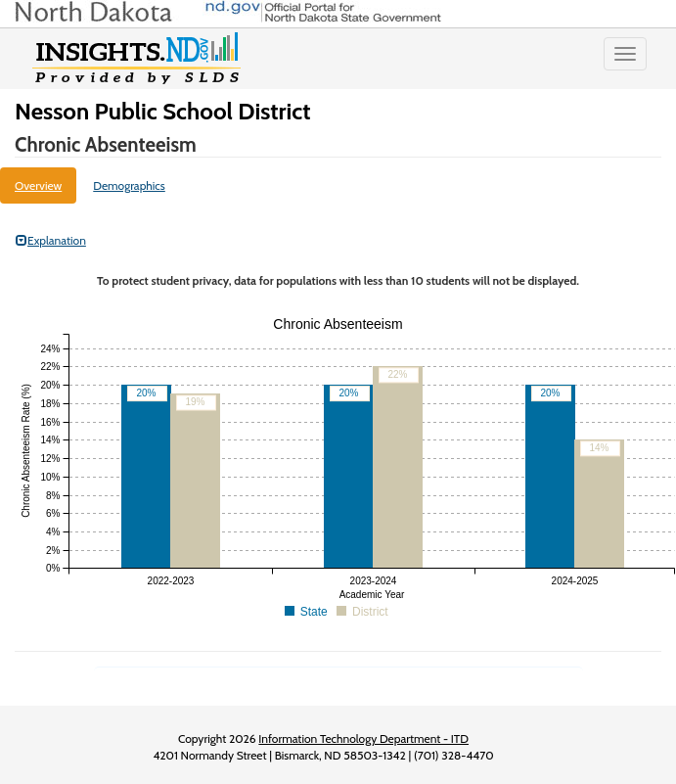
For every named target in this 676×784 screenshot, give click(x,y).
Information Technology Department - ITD (363, 738)
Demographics (129, 185)
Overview (38, 185)
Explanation (51, 240)
